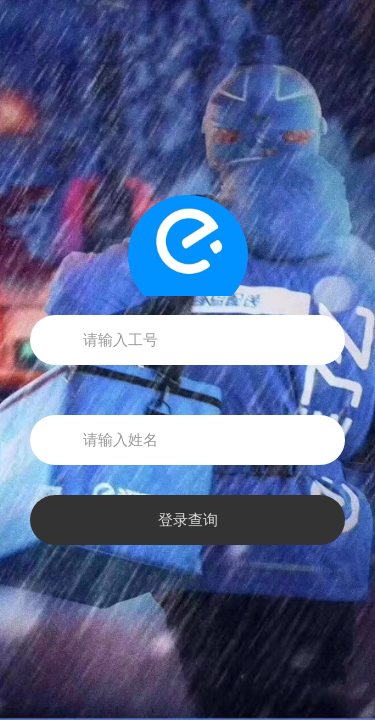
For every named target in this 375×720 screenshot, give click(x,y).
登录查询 (188, 520)
